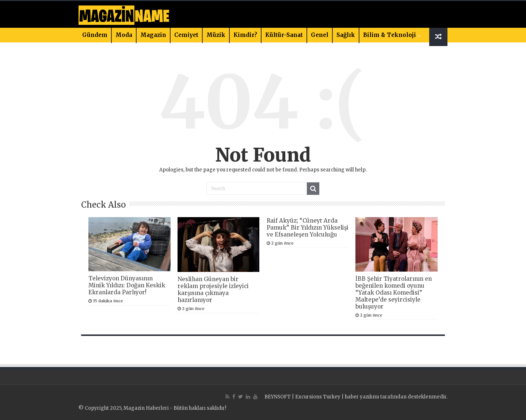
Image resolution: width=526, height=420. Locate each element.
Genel (320, 35)
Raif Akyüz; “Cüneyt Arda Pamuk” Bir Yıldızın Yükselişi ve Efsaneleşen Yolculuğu (308, 228)
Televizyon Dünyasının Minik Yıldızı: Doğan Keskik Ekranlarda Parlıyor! (127, 285)
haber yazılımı (362, 397)
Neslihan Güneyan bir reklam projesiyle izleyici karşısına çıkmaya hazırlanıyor (213, 290)
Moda (124, 35)
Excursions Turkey (318, 397)
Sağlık (346, 35)
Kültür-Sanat (284, 35)
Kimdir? (245, 35)
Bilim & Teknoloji (390, 35)
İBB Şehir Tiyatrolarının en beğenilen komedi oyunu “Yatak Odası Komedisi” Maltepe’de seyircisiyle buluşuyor (394, 293)
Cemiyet (186, 35)
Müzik (216, 35)
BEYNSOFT (278, 397)
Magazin (153, 35)
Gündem (95, 35)
